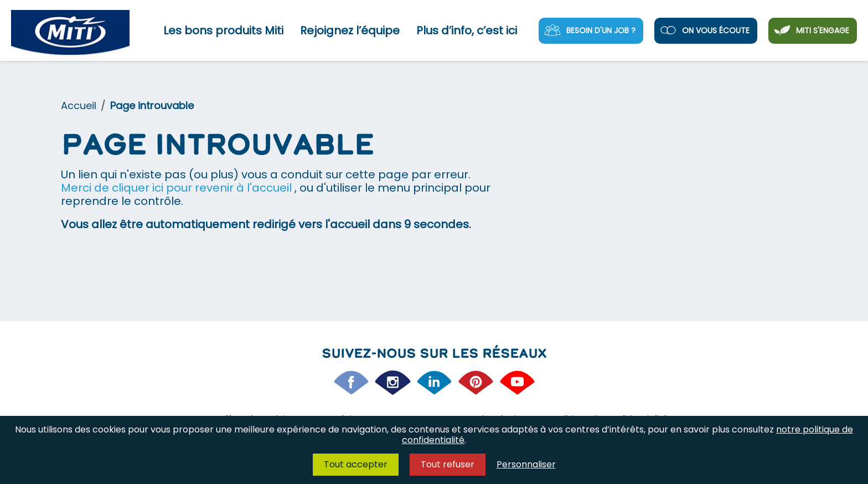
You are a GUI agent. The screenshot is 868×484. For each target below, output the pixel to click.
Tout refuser (448, 464)
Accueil (79, 105)
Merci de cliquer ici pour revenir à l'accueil (178, 188)
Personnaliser (526, 464)
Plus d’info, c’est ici (467, 30)
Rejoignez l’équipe (350, 30)
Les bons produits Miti (223, 30)
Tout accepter (356, 464)
